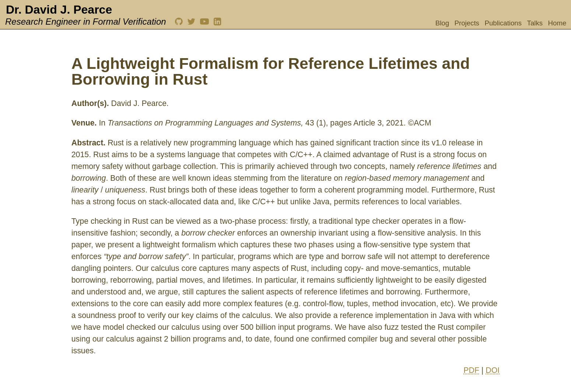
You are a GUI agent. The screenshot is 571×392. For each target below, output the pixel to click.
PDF (471, 370)
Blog (442, 23)
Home (557, 23)
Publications (503, 23)
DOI (493, 370)
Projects (467, 23)
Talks (535, 23)
